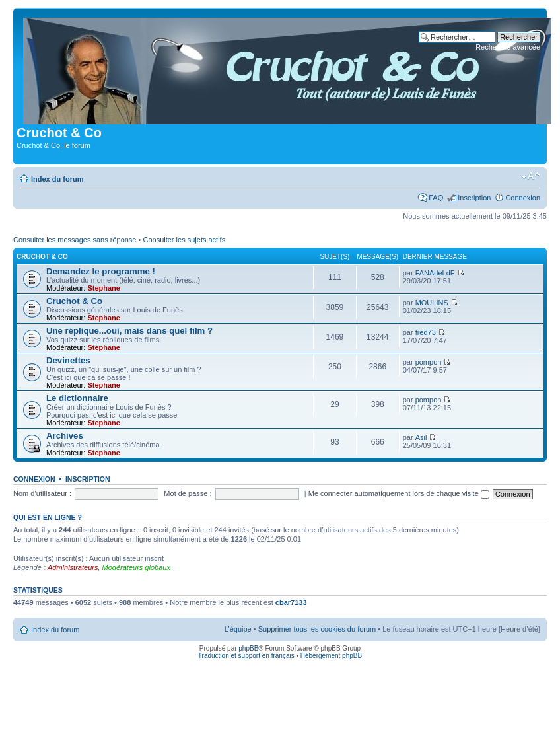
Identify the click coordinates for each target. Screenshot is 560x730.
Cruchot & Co (42, 257)
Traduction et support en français (246, 656)
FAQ (436, 198)
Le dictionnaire (77, 398)
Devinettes (68, 360)
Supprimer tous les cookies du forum (317, 629)
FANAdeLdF (435, 273)
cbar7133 (291, 602)
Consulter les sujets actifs (184, 240)
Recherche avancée (508, 47)
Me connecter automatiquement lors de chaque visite (399, 493)
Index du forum (57, 179)
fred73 (426, 332)
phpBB (248, 648)
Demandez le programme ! (101, 271)
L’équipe (238, 629)
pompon (429, 362)
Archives (65, 436)
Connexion (523, 198)
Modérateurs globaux (136, 567)
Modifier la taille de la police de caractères (531, 176)
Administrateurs (73, 567)
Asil (421, 437)
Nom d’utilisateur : (42, 493)
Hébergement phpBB (331, 656)
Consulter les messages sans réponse (75, 240)
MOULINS (432, 303)
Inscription (474, 198)
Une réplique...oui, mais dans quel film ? (129, 331)
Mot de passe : (188, 493)
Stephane (104, 288)
